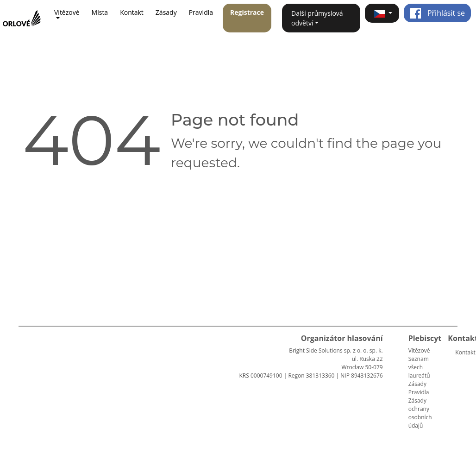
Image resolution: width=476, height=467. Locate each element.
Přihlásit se (437, 13)
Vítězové (419, 350)
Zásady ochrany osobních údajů (420, 413)
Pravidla (201, 12)
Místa (100, 12)
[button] (382, 13)
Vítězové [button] (67, 12)
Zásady (166, 12)
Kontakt (132, 12)
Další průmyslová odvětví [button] (317, 18)
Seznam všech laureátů (419, 367)
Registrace (247, 12)
